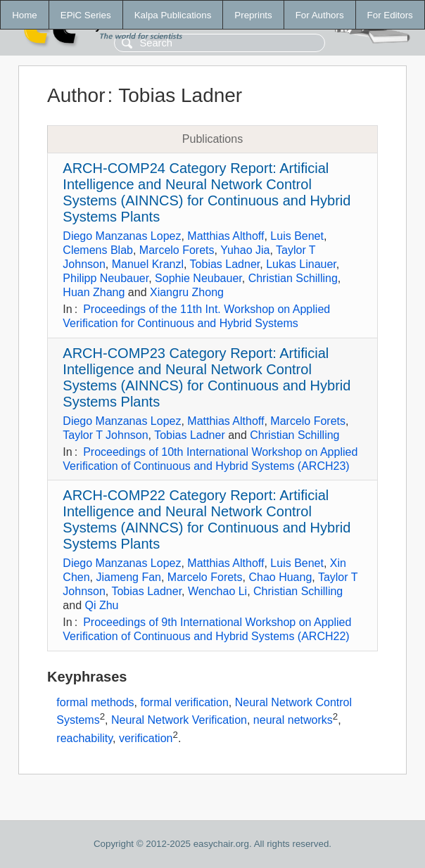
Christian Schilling (293, 278)
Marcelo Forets (177, 250)
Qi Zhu (101, 605)
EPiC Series (86, 15)
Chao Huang (280, 577)
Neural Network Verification (179, 721)
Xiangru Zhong (187, 292)
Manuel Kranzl (148, 264)
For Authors (320, 15)
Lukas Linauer (301, 264)
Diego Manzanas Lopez (122, 236)
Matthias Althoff (226, 236)
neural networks (293, 721)
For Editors (390, 15)
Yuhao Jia (245, 250)
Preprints (253, 15)
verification (146, 738)
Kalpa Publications (173, 15)
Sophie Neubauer (198, 278)
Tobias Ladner (225, 264)
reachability (84, 738)
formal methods (95, 702)
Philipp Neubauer (106, 278)
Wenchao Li (217, 591)
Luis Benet (297, 236)
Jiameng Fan (128, 577)
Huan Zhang (94, 292)
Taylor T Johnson (105, 435)
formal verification (184, 702)
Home (25, 15)
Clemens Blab (98, 250)
